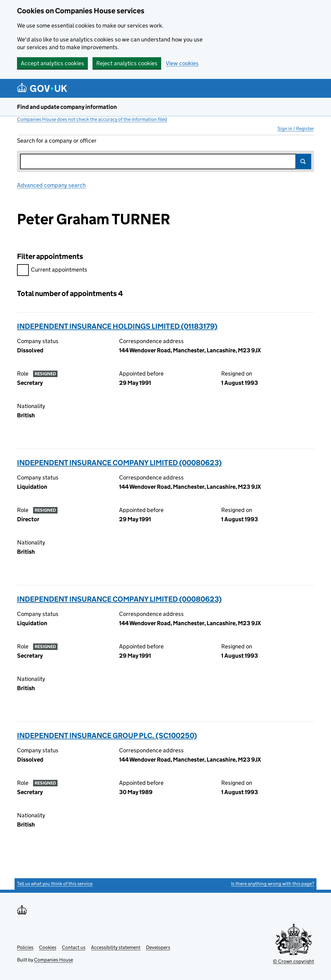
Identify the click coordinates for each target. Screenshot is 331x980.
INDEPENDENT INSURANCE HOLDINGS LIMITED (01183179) (117, 326)
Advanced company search (51, 185)
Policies (25, 947)
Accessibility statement (116, 947)
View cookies (182, 63)
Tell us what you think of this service (55, 884)
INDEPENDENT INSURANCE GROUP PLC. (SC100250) (107, 735)
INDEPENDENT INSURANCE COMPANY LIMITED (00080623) (119, 463)
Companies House (54, 960)
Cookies (48, 947)
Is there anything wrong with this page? (273, 884)
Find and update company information (67, 107)
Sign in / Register (296, 129)
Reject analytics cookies (127, 63)
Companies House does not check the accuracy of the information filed (92, 119)
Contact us (74, 947)
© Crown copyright (293, 961)
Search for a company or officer (57, 141)
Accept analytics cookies (52, 63)
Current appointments (52, 271)
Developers (158, 947)
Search (303, 161)
